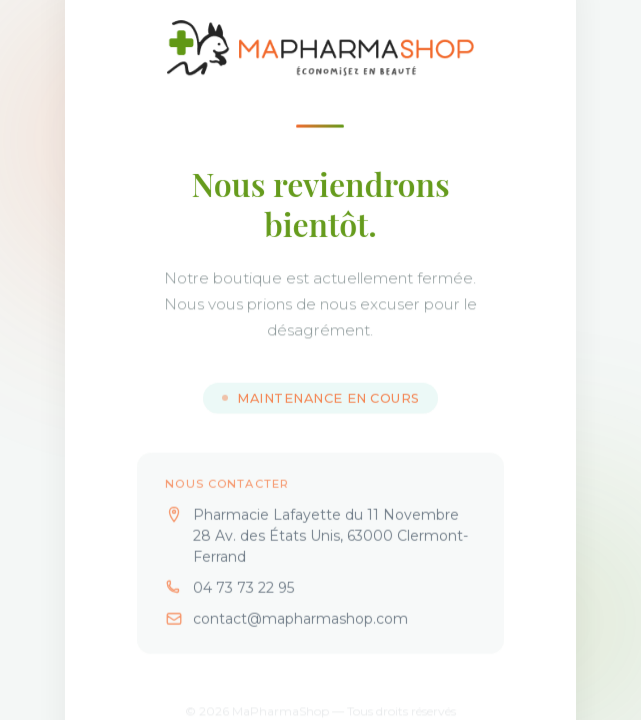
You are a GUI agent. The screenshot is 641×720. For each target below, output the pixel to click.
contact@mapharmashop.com (300, 631)
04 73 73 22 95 (243, 600)
